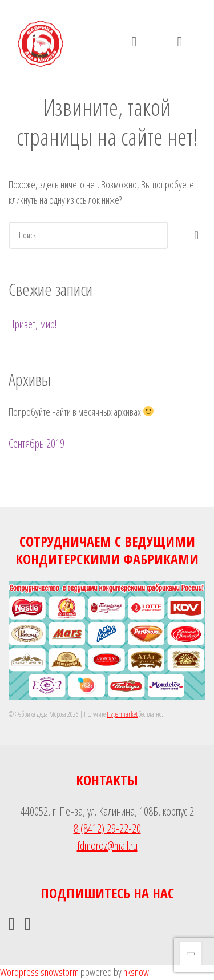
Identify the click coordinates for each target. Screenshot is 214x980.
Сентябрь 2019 (37, 443)
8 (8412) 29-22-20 (107, 828)
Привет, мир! (33, 324)
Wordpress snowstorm (39, 972)
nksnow (136, 972)
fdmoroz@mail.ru (107, 846)
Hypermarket (122, 714)
